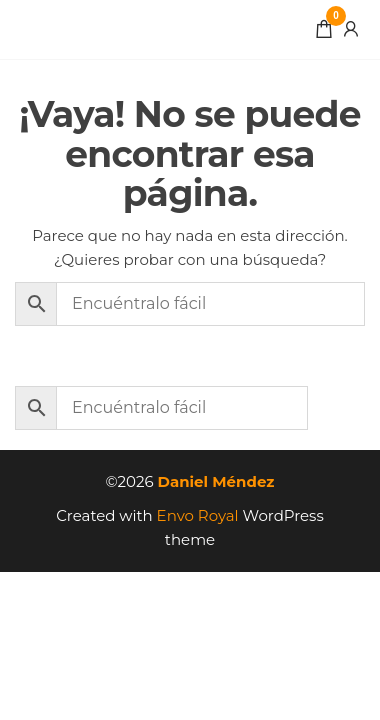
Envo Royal (198, 515)
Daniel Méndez (216, 481)
